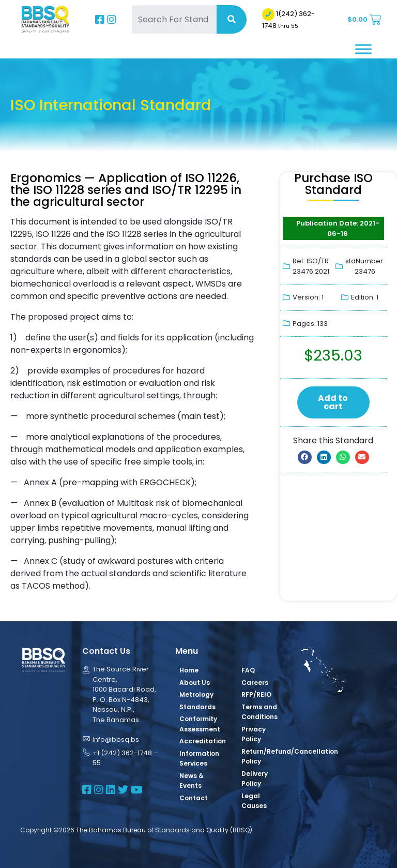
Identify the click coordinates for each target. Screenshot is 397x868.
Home (189, 670)
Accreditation (203, 741)
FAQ (248, 670)
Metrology (196, 694)
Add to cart (333, 402)
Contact (194, 798)
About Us (195, 683)
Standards (197, 707)
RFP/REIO (256, 694)
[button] (305, 457)
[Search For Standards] (174, 19)
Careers (255, 683)
